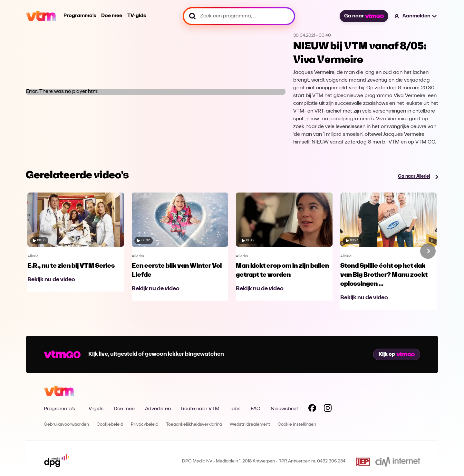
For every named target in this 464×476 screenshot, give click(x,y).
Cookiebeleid (110, 425)
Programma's (80, 16)
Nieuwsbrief (284, 409)
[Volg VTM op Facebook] (312, 409)
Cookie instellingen (297, 425)
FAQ (256, 409)
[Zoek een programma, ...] (239, 16)
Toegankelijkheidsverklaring (194, 425)
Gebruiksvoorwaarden (66, 425)
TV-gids (137, 16)
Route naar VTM (200, 409)
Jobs (235, 409)
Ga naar (364, 16)
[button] (416, 16)
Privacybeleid (145, 425)
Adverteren (158, 409)
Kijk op (397, 354)
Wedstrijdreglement (250, 425)
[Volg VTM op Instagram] (328, 409)
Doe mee (112, 16)
